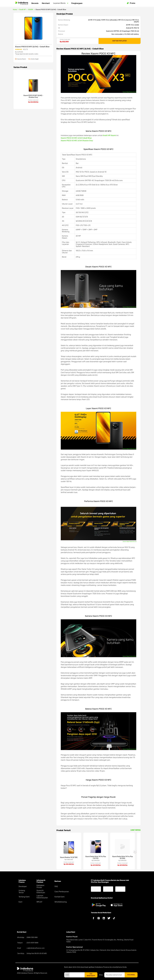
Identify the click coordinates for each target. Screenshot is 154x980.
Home (15, 10)
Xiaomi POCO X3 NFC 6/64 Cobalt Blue (76, 138)
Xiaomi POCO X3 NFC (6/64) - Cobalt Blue (51, 10)
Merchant (46, 3)
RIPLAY (39, 902)
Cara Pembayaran (62, 892)
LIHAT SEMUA (135, 830)
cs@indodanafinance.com (35, 948)
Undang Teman (22, 892)
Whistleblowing (61, 902)
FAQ (56, 886)
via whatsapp (91, 975)
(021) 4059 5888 (32, 943)
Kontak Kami (60, 897)
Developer (23, 886)
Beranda (35, 3)
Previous (55, 851)
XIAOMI (31, 10)
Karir (20, 902)
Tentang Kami (24, 897)
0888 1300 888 (32, 937)
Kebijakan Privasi (40, 886)
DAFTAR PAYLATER (120, 41)
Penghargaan (77, 3)
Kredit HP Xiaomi (109, 135)
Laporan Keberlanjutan (42, 897)
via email (131, 975)
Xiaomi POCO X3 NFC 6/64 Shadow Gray (77, 141)
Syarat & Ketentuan (41, 892)
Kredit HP (23, 10)
